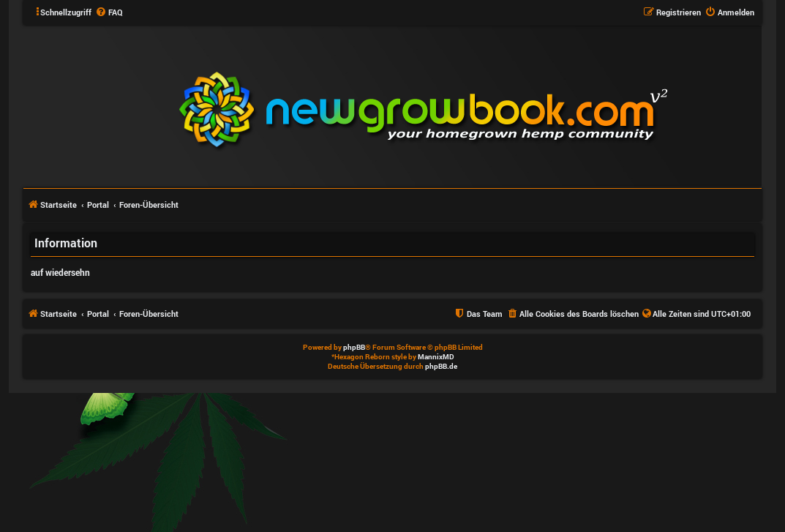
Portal (98, 205)
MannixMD (436, 357)
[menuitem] (109, 12)
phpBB (354, 347)
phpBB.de (441, 366)
